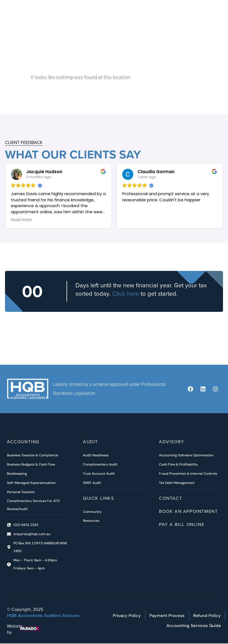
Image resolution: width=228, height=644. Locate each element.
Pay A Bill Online (182, 525)
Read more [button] (21, 220)
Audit (90, 442)
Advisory (172, 442)
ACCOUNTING (23, 442)
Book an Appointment (188, 511)
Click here (126, 294)
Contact (171, 498)
